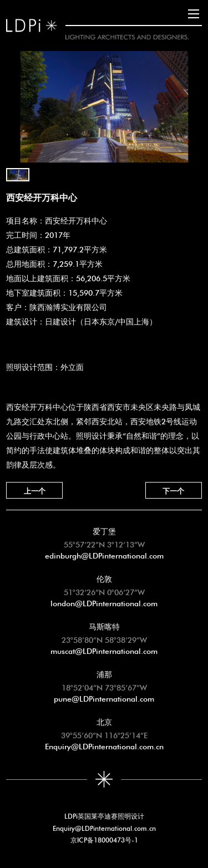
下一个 (173, 490)
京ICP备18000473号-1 (104, 839)
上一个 (35, 490)
